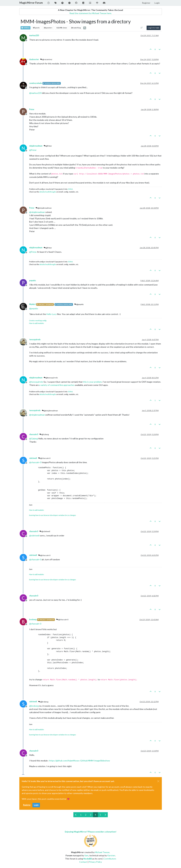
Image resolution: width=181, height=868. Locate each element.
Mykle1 (32, 304)
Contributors (110, 859)
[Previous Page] (76, 815)
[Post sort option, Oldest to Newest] (141, 28)
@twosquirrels (51, 378)
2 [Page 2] (86, 815)
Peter (32, 109)
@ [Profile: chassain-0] (35, 462)
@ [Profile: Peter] (33, 150)
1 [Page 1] (81, 815)
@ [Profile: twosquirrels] (36, 382)
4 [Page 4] (95, 815)
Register (27, 805)
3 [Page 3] (91, 815)
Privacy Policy (95, 862)
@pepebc (79, 304)
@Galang (44, 434)
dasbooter (34, 59)
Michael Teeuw (102, 852)
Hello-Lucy (51, 314)
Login (36, 805)
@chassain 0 (44, 458)
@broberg (43, 702)
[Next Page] (105, 815)
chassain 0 (34, 434)
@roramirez (46, 59)
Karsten (111, 855)
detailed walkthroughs (48, 192)
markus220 (34, 35)
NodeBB (88, 859)
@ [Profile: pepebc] (34, 308)
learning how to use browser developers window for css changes (53, 515)
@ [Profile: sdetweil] (34, 535)
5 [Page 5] (100, 815)
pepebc (33, 281)
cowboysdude (36, 83)
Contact (83, 862)
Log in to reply (154, 28)
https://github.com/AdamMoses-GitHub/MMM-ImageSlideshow (80, 761)
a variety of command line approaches (57, 385)
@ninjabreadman (44, 208)
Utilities (25, 28)
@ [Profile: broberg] (34, 706)
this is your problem (92, 382)
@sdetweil (45, 531)
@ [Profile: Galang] (33, 438)
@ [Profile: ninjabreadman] (37, 212)
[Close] (158, 781)
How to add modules (37, 323)
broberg (33, 620)
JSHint (70, 189)
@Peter (48, 146)
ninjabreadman (36, 146)
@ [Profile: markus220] (35, 93)
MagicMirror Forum (31, 3)
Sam (86, 855)
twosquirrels (35, 340)
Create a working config (38, 320)
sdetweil (33, 458)
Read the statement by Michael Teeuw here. (91, 13)
